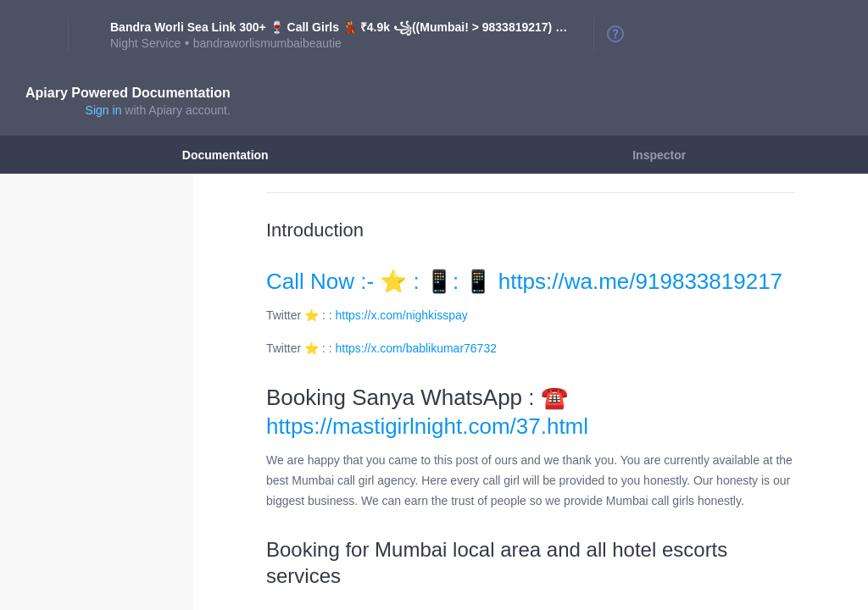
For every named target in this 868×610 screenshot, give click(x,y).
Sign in (104, 110)
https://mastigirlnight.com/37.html (427, 426)
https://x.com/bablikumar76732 (416, 348)
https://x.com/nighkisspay (402, 315)
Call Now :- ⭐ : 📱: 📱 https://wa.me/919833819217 (524, 281)
